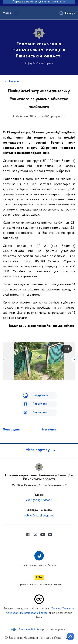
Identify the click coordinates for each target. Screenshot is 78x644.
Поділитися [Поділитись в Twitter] (40, 413)
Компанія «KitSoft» (29, 630)
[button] (39, 450)
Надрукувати (40, 395)
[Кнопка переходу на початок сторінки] (70, 636)
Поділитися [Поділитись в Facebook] (40, 404)
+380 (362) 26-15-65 (39, 501)
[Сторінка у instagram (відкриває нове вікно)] (50, 535)
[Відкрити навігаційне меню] (16, 13)
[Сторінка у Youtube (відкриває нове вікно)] (43, 535)
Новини (14, 82)
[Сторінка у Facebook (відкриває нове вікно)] (28, 535)
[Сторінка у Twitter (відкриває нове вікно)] (35, 535)
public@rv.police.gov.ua (39, 516)
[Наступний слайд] (74, 359)
